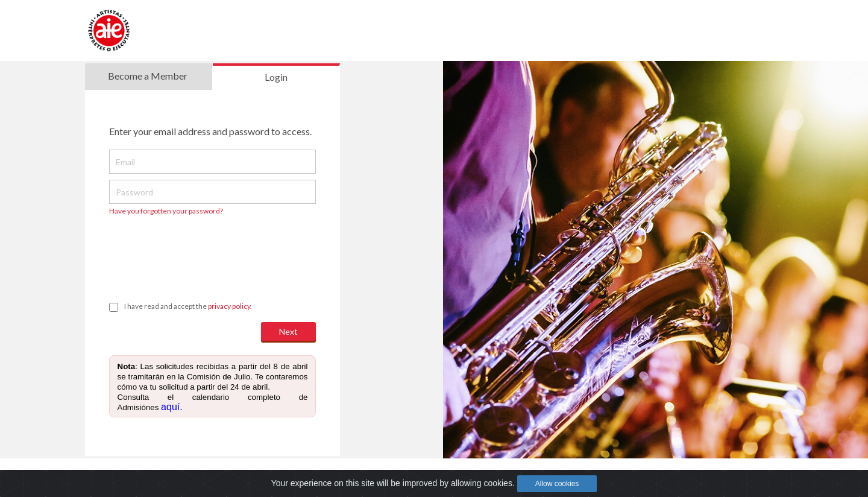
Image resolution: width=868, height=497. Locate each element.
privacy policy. (230, 306)
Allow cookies (557, 484)
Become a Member (148, 76)
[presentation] (201, 253)
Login (276, 77)
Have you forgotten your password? (166, 211)
